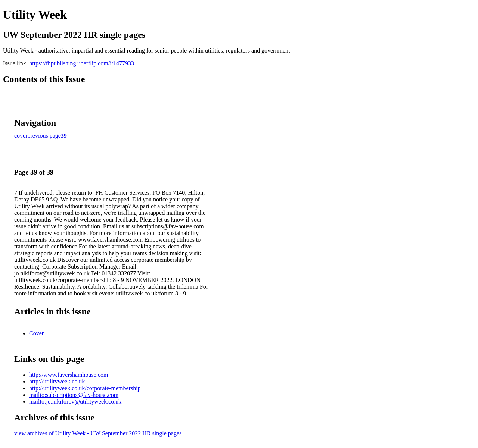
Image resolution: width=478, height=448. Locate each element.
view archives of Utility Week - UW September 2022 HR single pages (98, 433)
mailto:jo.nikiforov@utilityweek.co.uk (75, 402)
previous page (44, 136)
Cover (36, 333)
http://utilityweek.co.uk (57, 381)
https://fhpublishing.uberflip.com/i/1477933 (82, 63)
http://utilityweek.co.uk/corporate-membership (85, 388)
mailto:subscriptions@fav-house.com (74, 395)
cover (21, 136)
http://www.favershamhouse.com (69, 375)
